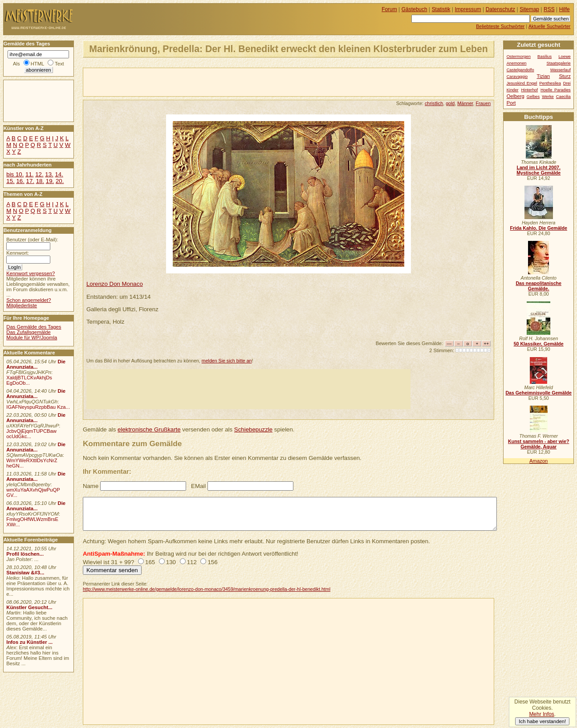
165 (150, 562)
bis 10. (15, 174)
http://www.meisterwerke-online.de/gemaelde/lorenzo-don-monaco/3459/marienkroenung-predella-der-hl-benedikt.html (207, 589)
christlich (434, 103)
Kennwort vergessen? (30, 273)
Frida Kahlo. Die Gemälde (538, 228)
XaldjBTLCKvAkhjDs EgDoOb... (29, 380)
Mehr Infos (541, 714)
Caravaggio (517, 77)
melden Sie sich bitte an (227, 361)
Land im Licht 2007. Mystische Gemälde (538, 170)
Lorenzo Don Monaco (115, 284)
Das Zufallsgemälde (28, 332)
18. (40, 181)
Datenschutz (500, 9)
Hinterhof (529, 90)
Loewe (564, 57)
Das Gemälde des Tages (34, 327)
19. (50, 181)
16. (20, 181)
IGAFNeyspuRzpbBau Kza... (38, 407)
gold (450, 103)
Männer (465, 103)
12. (39, 174)
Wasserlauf (561, 70)
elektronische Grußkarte (149, 429)
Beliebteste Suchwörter (500, 26)
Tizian (543, 76)
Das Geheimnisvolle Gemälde (538, 393)
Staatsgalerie (559, 63)
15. (10, 181)
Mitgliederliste (22, 305)
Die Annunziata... (36, 364)
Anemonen (517, 63)
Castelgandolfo (520, 70)
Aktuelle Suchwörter (549, 26)
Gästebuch (414, 9)
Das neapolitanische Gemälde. (538, 286)
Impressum (468, 9)
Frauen (483, 103)
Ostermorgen (519, 57)
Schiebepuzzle (253, 429)
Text (59, 64)
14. (59, 174)
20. (60, 181)
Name (91, 486)
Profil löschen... (25, 554)
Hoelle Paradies (556, 90)
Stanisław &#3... (25, 573)
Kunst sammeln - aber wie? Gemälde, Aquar (538, 444)
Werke (548, 97)
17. (30, 181)
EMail (198, 486)
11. (29, 174)
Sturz (565, 76)
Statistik (441, 9)
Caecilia (563, 97)
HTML (37, 64)
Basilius (544, 57)
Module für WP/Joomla (32, 338)
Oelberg (516, 96)
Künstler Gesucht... (29, 607)
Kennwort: (18, 253)
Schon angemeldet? (28, 300)
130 (171, 562)
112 (192, 562)
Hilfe (565, 9)
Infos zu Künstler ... (29, 642)
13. (49, 174)
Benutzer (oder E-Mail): (32, 240)
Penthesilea (550, 83)
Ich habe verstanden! (542, 721)
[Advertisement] (187, 81)
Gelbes (533, 97)
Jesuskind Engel (522, 83)
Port (511, 103)
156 (212, 562)
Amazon (538, 461)
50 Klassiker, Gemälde (539, 344)
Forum (389, 9)
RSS (549, 9)
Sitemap (529, 9)
